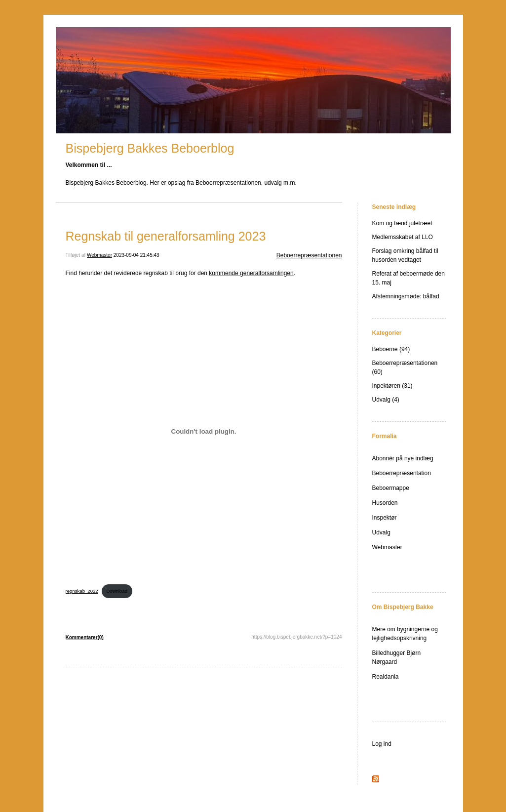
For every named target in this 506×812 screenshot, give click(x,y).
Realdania (386, 677)
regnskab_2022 (82, 591)
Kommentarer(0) (85, 637)
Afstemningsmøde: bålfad (406, 296)
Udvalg (381, 400)
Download (117, 591)
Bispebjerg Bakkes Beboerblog (150, 148)
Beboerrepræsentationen (309, 255)
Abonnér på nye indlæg (403, 458)
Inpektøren (386, 386)
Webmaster (99, 255)
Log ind (382, 744)
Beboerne (385, 349)
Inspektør (385, 518)
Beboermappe (391, 488)
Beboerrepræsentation (402, 473)
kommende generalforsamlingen (251, 273)
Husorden (385, 503)
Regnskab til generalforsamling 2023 (166, 236)
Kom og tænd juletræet (402, 223)
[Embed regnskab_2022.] (204, 432)
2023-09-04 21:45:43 (136, 255)
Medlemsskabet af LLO (403, 237)
